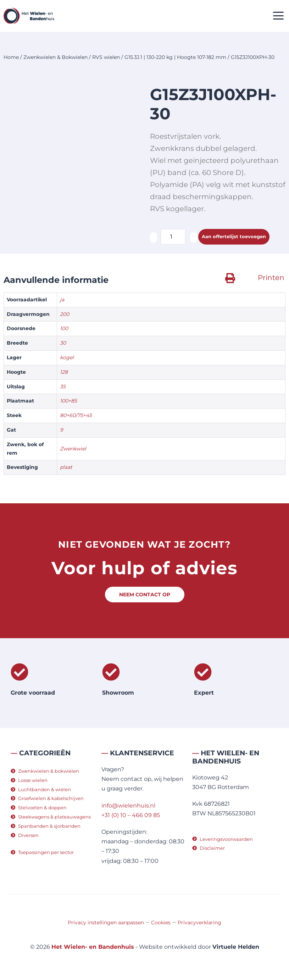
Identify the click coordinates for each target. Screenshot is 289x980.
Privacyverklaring (199, 922)
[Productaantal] (173, 237)
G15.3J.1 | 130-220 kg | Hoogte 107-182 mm (175, 57)
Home (11, 57)
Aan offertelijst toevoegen (234, 236)
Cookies (161, 922)
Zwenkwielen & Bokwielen (55, 57)
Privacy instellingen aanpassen (106, 922)
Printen (271, 278)
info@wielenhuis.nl (128, 806)
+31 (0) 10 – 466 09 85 (131, 815)
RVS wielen (106, 57)
